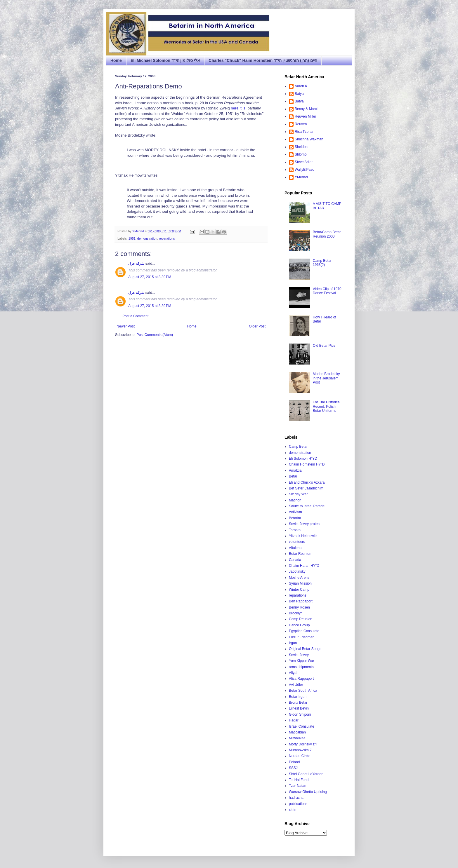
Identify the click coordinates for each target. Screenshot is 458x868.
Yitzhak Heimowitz (303, 536)
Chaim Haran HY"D (304, 566)
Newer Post (126, 326)
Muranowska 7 (300, 750)
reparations (167, 238)
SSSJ (293, 768)
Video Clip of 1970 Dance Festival (327, 291)
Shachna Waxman (309, 139)
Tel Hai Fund (299, 780)
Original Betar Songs (305, 649)
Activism (295, 512)
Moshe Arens (299, 578)
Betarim (295, 518)
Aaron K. (302, 86)
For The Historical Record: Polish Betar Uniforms (327, 406)
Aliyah (294, 673)
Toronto (295, 530)
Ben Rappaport (301, 601)
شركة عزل (136, 264)
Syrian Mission (300, 583)
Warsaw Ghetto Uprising (308, 792)
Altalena (295, 548)
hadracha (296, 798)
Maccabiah (297, 732)
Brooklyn (296, 613)
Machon (295, 500)
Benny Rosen (299, 607)
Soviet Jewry (299, 655)
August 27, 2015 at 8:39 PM (150, 277)
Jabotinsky (297, 571)
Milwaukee (297, 738)
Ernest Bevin (299, 708)
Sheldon (301, 147)
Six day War (298, 494)
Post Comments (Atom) (155, 335)
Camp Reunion (301, 619)
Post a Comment (135, 316)
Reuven (301, 124)
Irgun (293, 643)
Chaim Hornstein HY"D (307, 464)
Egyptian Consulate (304, 631)
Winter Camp (299, 590)
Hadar (294, 720)
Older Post (257, 326)
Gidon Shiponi (300, 714)
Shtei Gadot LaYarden (306, 774)
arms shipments (301, 667)
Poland (294, 762)
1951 (132, 238)
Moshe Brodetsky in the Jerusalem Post (326, 378)
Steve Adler (304, 162)
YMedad (301, 177)
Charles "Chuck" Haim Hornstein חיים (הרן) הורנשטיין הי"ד (263, 60)
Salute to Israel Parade (307, 506)
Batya (299, 94)
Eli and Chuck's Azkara (307, 482)
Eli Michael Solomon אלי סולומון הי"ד (165, 60)
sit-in (293, 810)
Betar (293, 476)
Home (116, 60)
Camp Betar (298, 447)
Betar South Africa (303, 691)
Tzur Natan (297, 786)
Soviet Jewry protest (305, 524)
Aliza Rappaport (301, 679)
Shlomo (301, 154)
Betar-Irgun (298, 697)
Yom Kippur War (301, 661)
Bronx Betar (298, 703)
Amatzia (295, 470)
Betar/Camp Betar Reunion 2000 (327, 234)
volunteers (297, 542)
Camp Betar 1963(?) (322, 263)
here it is (238, 108)
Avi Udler (296, 685)
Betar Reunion (300, 554)
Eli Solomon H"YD (303, 459)
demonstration (147, 238)
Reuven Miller (305, 116)
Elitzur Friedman (302, 637)
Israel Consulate (302, 726)
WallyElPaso (305, 170)
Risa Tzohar (304, 132)
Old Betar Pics (324, 346)
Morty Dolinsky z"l (303, 744)
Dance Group (299, 625)
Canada (295, 560)
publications (298, 804)
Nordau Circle (300, 756)
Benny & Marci (306, 109)
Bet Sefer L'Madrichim (306, 488)
